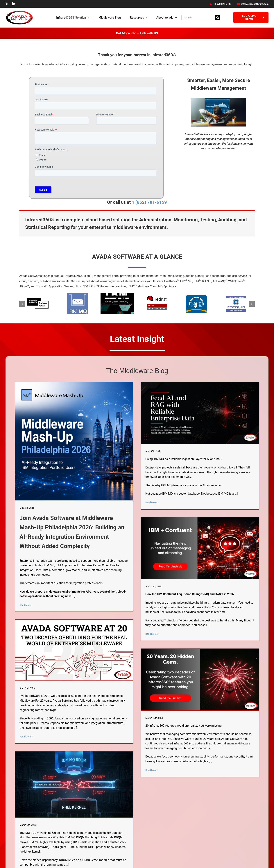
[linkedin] (14, 4)
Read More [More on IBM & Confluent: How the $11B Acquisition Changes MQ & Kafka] (151, 634)
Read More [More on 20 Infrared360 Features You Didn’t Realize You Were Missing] (151, 770)
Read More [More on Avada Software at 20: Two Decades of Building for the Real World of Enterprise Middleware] (25, 737)
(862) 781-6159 (151, 202)
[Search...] (198, 18)
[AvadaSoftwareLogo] (19, 12)
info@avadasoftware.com (253, 4)
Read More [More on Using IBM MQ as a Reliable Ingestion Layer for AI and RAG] (151, 502)
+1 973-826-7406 (220, 4)
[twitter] (7, 4)
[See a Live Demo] (251, 17)
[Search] (218, 18)
